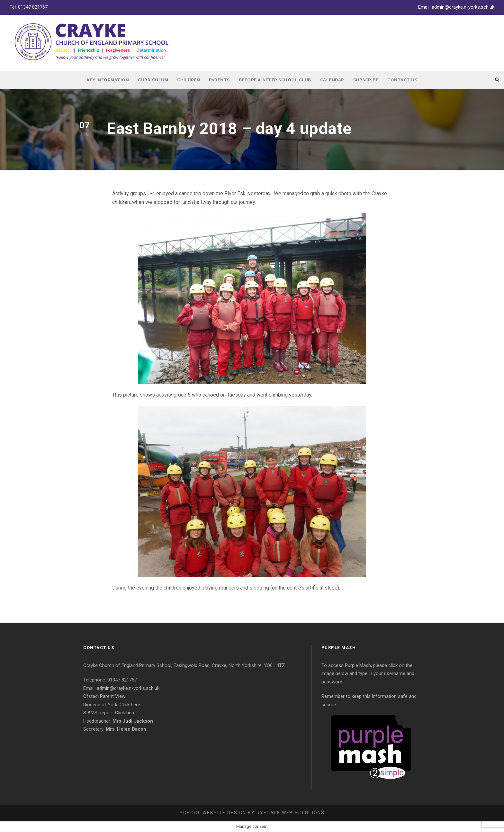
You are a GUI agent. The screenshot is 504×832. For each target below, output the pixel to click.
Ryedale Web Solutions (291, 813)
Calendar (332, 80)
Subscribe (366, 80)
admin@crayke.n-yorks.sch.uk (463, 7)
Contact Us (402, 80)
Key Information (108, 80)
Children (189, 80)
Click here (130, 705)
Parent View (113, 696)
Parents (219, 80)
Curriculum (153, 80)
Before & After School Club (275, 80)
